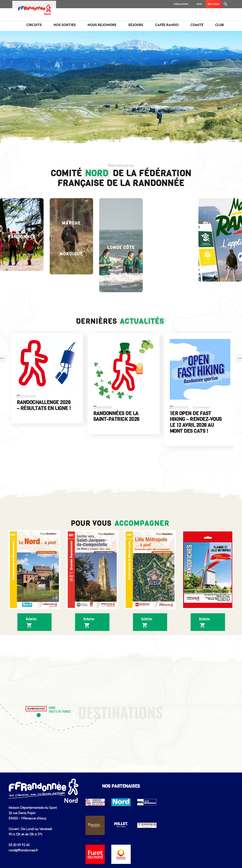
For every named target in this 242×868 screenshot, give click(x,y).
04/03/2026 (105, 407)
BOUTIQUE (214, 4)
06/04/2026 (28, 396)
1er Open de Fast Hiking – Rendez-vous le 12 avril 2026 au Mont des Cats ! (196, 422)
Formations (181, 4)
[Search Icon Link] (226, 4)
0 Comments (201, 407)
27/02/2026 (181, 407)
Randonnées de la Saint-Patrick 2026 (116, 416)
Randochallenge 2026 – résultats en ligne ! (44, 405)
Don (199, 4)
